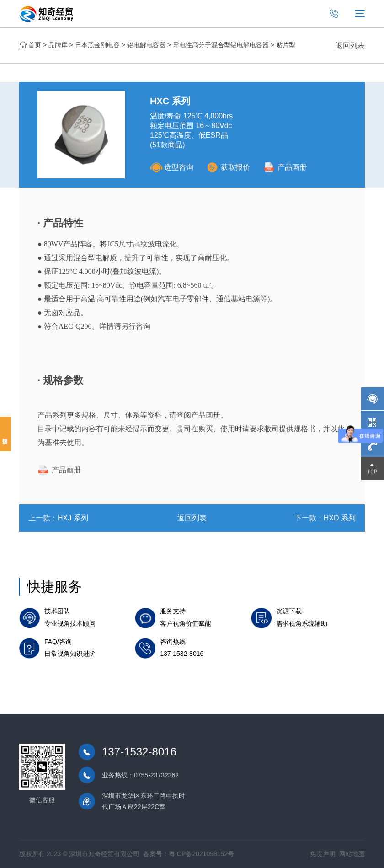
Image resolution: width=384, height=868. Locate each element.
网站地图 (352, 854)
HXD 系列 (340, 518)
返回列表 (350, 46)
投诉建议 (5, 434)
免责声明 (323, 854)
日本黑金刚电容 (97, 45)
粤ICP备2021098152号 (201, 854)
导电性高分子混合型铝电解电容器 (221, 45)
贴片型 (286, 45)
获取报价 (228, 167)
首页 (35, 45)
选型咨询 (172, 167)
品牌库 (58, 45)
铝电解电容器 (146, 45)
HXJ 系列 (73, 518)
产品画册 (285, 167)
